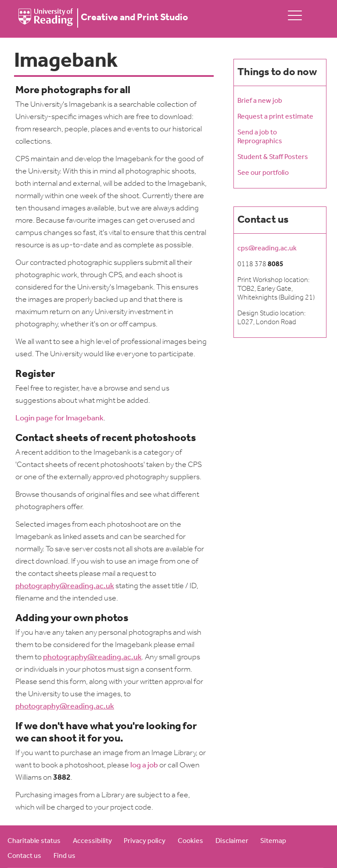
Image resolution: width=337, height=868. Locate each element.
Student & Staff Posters (273, 157)
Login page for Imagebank (59, 418)
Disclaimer (232, 841)
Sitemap (273, 841)
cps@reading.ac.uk (267, 249)
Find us (65, 856)
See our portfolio (263, 173)
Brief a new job (260, 101)
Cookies (190, 841)
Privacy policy (145, 841)
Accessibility (92, 841)
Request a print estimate (275, 117)
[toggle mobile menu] (295, 15)
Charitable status (34, 841)
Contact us (24, 856)
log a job (144, 765)
